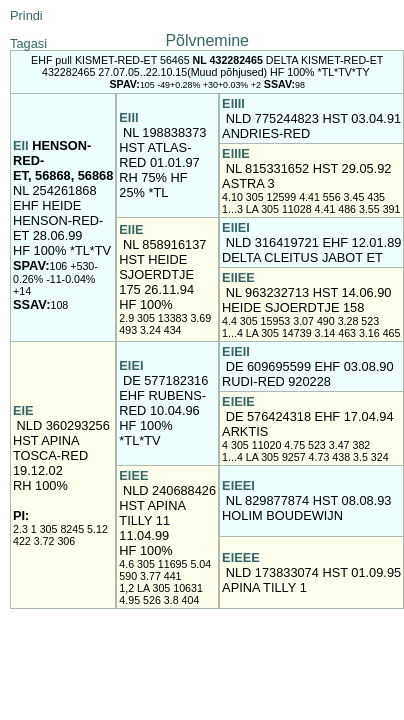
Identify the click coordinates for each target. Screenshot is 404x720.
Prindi (26, 15)
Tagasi (28, 43)
